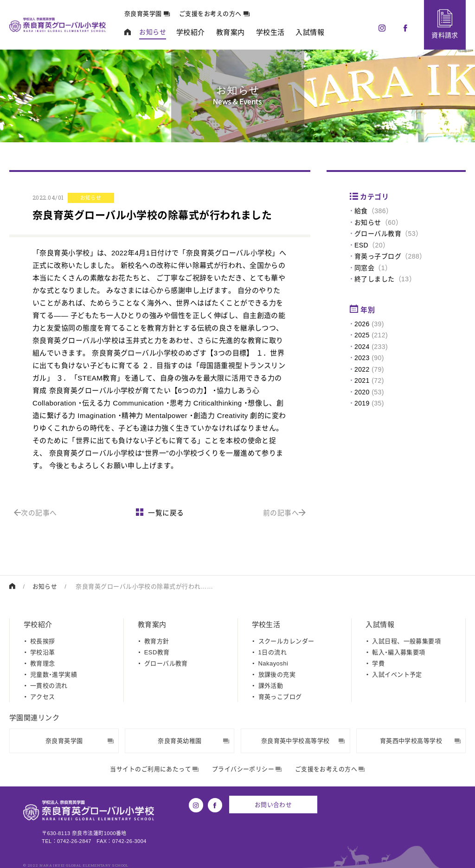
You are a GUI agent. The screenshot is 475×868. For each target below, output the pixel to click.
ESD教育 (157, 652)
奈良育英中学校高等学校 (303, 740)
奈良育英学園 (148, 14)
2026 (362, 324)
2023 (362, 358)
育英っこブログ (280, 696)
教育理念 (43, 663)
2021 (362, 380)
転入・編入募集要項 (399, 652)
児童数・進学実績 (54, 674)
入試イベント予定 (397, 674)
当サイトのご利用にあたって (154, 769)
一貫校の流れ (49, 685)
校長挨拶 (43, 641)
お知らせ (368, 222)
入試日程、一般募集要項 (406, 641)
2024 (362, 347)
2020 (362, 392)
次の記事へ (35, 513)
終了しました (375, 279)
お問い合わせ (274, 804)
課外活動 (271, 685)
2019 (362, 403)
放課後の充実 (277, 674)
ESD (361, 245)
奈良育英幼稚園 (193, 740)
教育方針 (157, 641)
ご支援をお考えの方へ (215, 14)
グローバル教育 (378, 234)
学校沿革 (43, 652)
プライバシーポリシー (247, 769)
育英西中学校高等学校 (420, 740)
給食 (361, 211)
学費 (378, 663)
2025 (362, 335)
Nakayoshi (273, 663)
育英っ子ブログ (378, 256)
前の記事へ (285, 513)
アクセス (43, 696)
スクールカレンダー (286, 641)
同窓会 (364, 268)
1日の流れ (273, 652)
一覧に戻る (160, 513)
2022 (362, 369)
